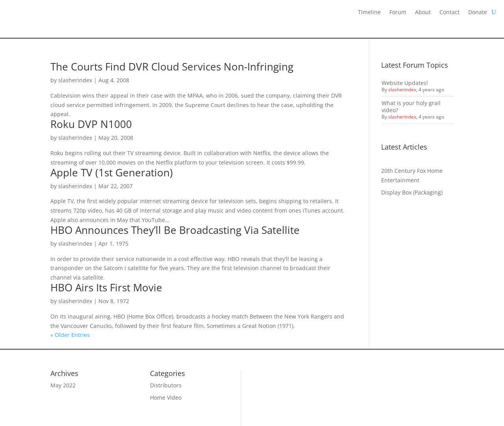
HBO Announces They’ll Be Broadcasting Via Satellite (175, 230)
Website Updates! (405, 83)
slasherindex (75, 80)
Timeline (369, 13)
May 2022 (63, 385)
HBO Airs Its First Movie (106, 287)
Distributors (166, 385)
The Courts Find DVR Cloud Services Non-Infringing (172, 67)
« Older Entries (70, 335)
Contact (449, 13)
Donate (478, 13)
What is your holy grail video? (411, 106)
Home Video (166, 397)
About (423, 13)
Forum (398, 13)
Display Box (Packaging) (412, 192)
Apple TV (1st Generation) (112, 172)
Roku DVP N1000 (91, 124)
